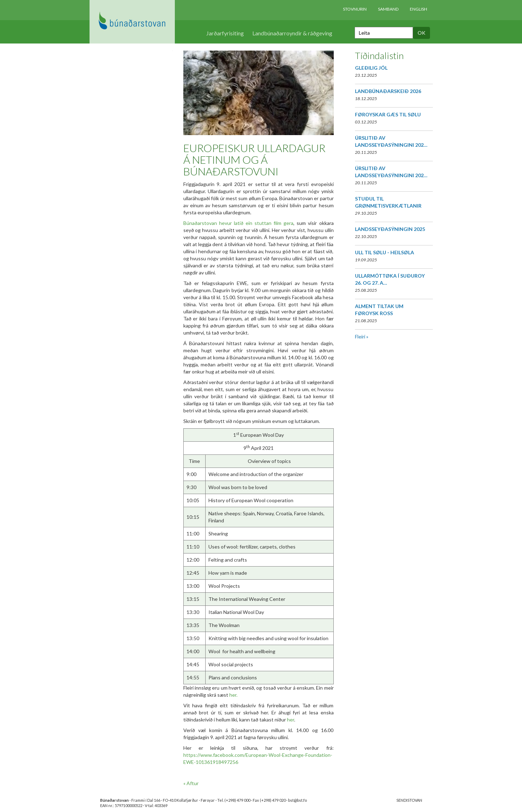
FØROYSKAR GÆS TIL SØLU (388, 114)
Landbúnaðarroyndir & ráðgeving (292, 33)
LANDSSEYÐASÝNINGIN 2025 (390, 229)
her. (233, 695)
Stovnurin (355, 9)
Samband (388, 9)
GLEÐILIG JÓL (371, 68)
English (418, 9)
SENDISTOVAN (409, 800)
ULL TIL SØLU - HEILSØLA (385, 252)
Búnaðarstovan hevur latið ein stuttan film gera (239, 223)
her (291, 720)
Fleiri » (362, 337)
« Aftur (191, 783)
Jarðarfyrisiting (225, 33)
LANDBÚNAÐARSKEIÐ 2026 (388, 91)
